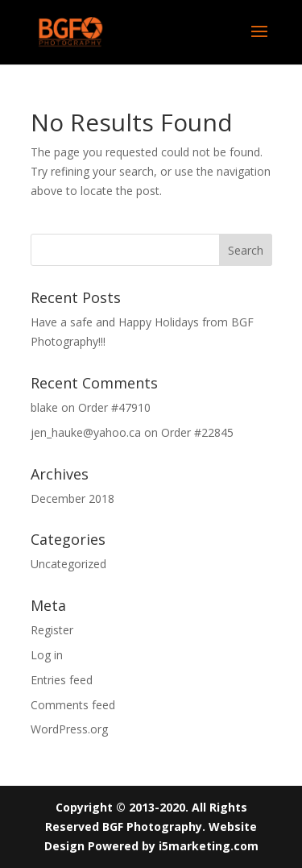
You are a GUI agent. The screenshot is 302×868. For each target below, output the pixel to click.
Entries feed (62, 680)
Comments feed (73, 705)
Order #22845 (197, 432)
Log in (47, 655)
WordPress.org (69, 729)
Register (52, 630)
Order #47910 (114, 407)
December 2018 (72, 498)
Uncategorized (68, 564)
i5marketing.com (209, 846)
